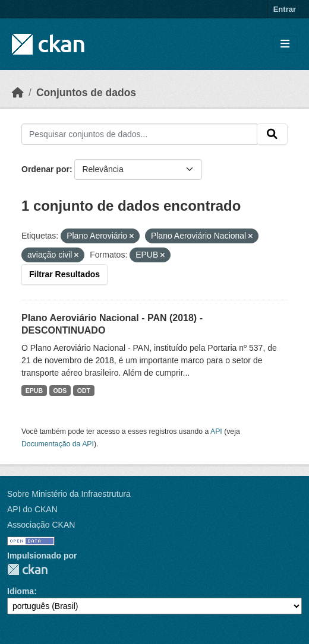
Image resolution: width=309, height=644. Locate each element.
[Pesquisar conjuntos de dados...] (139, 134)
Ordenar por (45, 169)
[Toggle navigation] (285, 44)
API (216, 432)
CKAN (27, 570)
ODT (84, 391)
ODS (60, 391)
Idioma (21, 591)
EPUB (34, 391)
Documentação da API (58, 444)
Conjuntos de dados (86, 93)
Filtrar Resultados (64, 274)
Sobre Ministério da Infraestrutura (69, 494)
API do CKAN (32, 509)
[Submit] (272, 134)
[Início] (18, 93)
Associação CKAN (41, 525)
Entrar (285, 9)
